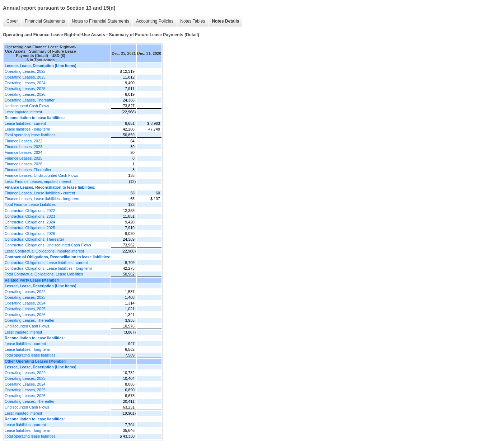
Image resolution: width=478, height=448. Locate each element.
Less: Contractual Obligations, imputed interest (44, 251)
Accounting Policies (155, 21)
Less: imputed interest (23, 112)
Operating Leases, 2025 (25, 89)
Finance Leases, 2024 (24, 152)
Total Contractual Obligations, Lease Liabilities (44, 274)
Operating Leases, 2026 (25, 94)
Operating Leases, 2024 (25, 83)
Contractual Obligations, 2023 (30, 216)
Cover (12, 21)
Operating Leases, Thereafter (30, 100)
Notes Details (225, 21)
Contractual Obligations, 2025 (30, 228)
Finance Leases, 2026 (24, 164)
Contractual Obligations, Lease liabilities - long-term (48, 268)
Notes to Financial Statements (100, 21)
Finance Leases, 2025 (24, 158)
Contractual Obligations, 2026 (30, 234)
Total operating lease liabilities (30, 135)
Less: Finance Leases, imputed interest (38, 181)
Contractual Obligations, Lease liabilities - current (46, 263)
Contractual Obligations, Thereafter (34, 239)
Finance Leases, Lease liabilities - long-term (42, 199)
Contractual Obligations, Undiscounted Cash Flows (48, 245)
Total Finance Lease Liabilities (30, 204)
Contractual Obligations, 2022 (30, 211)
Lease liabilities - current (25, 123)
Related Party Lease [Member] (32, 280)
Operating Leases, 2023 (25, 77)
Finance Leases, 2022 (24, 141)
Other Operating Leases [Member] (36, 361)
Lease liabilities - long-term (27, 129)
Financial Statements (45, 21)
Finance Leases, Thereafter (28, 170)
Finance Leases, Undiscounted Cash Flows (41, 175)
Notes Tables (193, 21)
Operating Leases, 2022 (25, 71)
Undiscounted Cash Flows (27, 106)
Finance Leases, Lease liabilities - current (40, 193)
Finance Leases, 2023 (24, 147)
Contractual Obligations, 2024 (30, 222)
